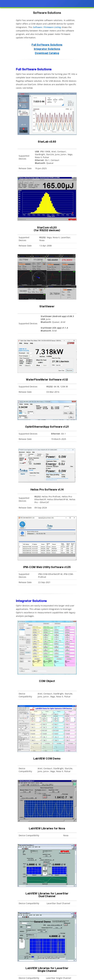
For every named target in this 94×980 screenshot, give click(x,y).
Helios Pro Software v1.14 (47, 490)
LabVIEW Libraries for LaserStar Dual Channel (47, 895)
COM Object (47, 681)
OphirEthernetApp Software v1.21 (47, 427)
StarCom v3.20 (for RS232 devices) (47, 229)
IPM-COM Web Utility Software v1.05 (47, 567)
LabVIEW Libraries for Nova (47, 829)
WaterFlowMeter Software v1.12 (47, 380)
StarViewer (47, 308)
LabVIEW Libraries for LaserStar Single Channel (47, 970)
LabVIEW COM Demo (47, 760)
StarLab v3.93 (47, 143)
